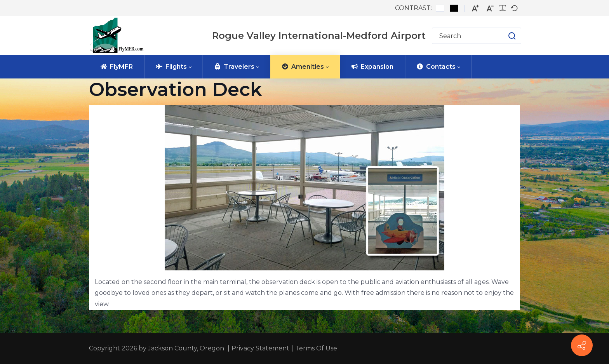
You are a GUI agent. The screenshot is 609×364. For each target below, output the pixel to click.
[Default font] (514, 8)
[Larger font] (475, 8)
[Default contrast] (440, 8)
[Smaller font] (490, 8)
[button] (504, 36)
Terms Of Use (316, 348)
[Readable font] (503, 8)
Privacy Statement (260, 348)
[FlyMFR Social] (582, 345)
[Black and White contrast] (454, 8)
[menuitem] (117, 67)
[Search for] (477, 36)
